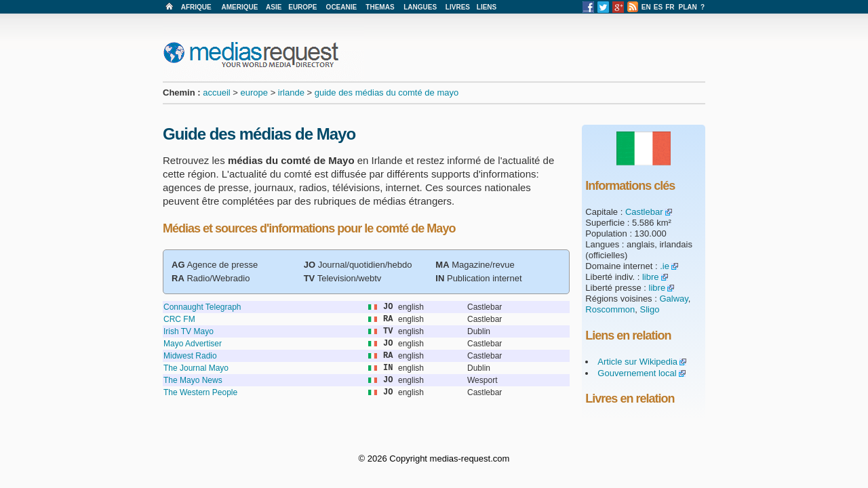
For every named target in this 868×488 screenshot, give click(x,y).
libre (651, 277)
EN (646, 7)
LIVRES (458, 7)
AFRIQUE (196, 7)
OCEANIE (342, 7)
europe (254, 93)
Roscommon (610, 309)
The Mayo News (193, 380)
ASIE (274, 7)
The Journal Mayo (196, 368)
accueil (216, 93)
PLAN (688, 7)
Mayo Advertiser (193, 344)
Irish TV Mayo (189, 331)
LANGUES (420, 7)
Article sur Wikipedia (637, 362)
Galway (673, 299)
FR (670, 7)
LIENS (487, 7)
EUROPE (302, 7)
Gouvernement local (637, 373)
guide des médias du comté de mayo (387, 93)
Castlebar (644, 212)
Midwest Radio (190, 356)
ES (658, 7)
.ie (665, 266)
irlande (291, 93)
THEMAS (380, 7)
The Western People (200, 392)
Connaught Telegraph (202, 307)
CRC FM (179, 319)
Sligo (650, 309)
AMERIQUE (240, 7)
